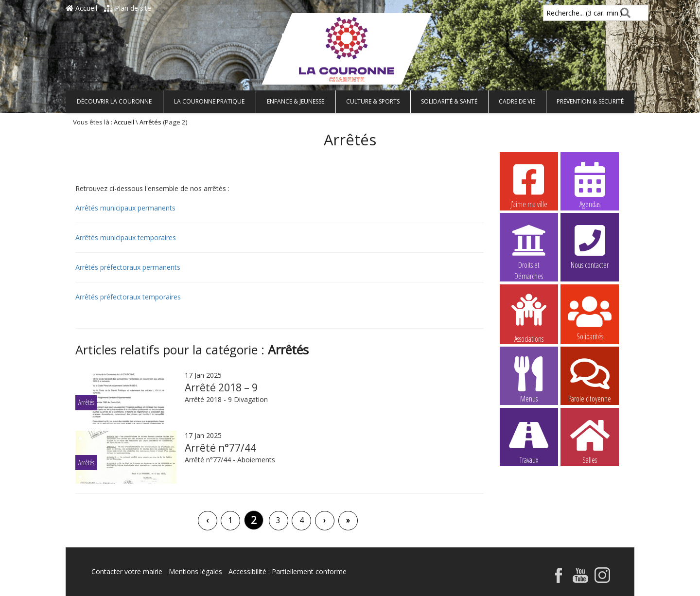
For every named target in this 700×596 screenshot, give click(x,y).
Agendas (590, 185)
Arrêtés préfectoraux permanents (128, 267)
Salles (590, 440)
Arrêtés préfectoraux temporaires (128, 297)
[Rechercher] (623, 13)
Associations (529, 317)
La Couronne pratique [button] (209, 101)
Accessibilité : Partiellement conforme (288, 571)
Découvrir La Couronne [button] (114, 101)
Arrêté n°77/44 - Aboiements (230, 460)
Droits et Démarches (529, 246)
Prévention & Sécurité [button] (590, 101)
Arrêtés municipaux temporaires (126, 237)
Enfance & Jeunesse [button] (296, 101)
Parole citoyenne (590, 379)
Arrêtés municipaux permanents (125, 208)
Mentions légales (195, 571)
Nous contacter (590, 245)
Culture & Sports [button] (373, 101)
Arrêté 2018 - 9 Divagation (228, 399)
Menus (529, 379)
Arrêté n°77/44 (220, 448)
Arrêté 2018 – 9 (221, 387)
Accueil (81, 8)
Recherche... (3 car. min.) (568, 13)
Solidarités (590, 317)
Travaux (529, 440)
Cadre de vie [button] (517, 101)
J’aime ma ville (529, 185)
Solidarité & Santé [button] (449, 101)
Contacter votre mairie (127, 571)
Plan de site (128, 8)
